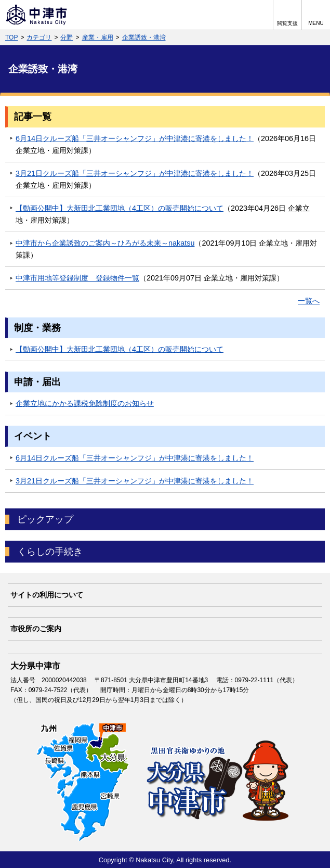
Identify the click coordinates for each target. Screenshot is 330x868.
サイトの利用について (47, 595)
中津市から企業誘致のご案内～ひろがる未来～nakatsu (105, 243)
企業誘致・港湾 (144, 37)
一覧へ (309, 301)
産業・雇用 (98, 37)
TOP (11, 37)
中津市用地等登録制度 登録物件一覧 (77, 278)
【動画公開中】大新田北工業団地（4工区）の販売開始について (120, 208)
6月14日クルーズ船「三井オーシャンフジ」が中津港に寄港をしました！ (135, 138)
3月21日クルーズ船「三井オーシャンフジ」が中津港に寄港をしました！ (135, 173)
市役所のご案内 (36, 629)
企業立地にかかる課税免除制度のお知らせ (85, 403)
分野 (67, 37)
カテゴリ (39, 37)
